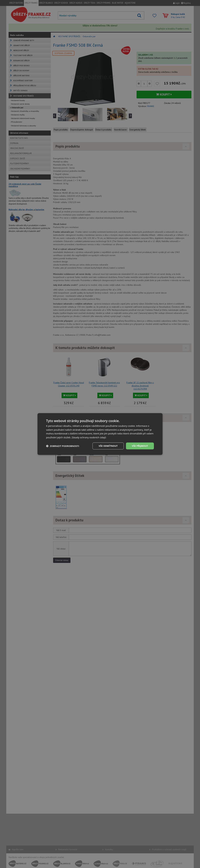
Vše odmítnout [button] (108, 446)
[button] (63, 446)
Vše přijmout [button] (140, 446)
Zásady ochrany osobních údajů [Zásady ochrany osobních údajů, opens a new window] (89, 437)
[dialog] (100, 434)
